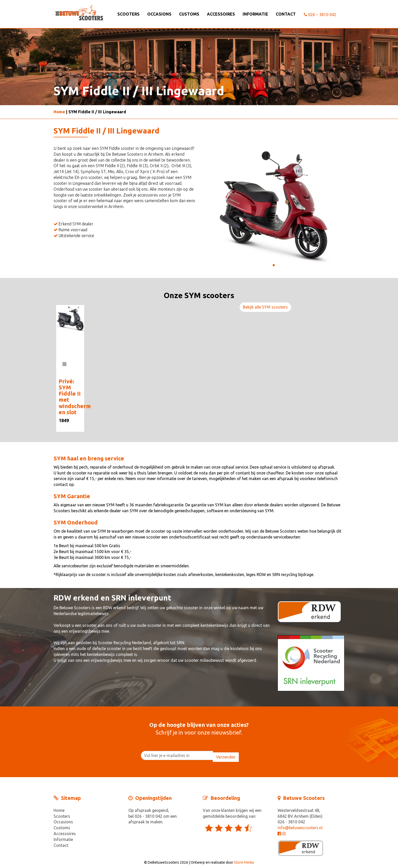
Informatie (255, 14)
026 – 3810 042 (320, 15)
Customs (189, 14)
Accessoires (221, 14)
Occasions (159, 14)
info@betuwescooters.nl (300, 828)
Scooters (128, 14)
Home (59, 112)
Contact (286, 14)
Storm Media (244, 862)
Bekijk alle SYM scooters (265, 307)
